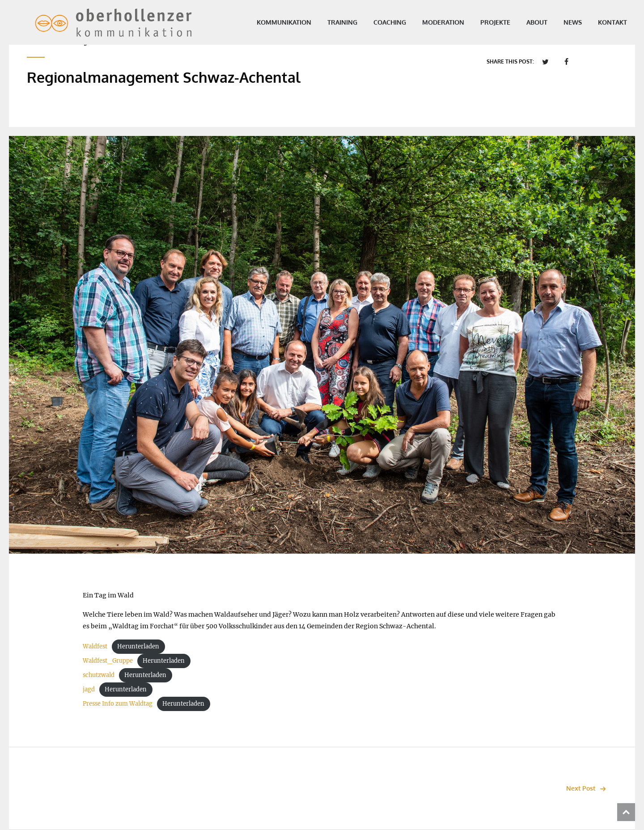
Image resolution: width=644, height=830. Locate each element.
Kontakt (595, 22)
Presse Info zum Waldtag (118, 703)
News (555, 22)
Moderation (425, 22)
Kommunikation (266, 22)
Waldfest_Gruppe (108, 661)
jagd (89, 689)
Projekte (477, 22)
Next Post (588, 788)
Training (324, 22)
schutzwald (99, 675)
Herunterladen (138, 646)
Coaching (372, 22)
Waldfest (95, 646)
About (519, 22)
